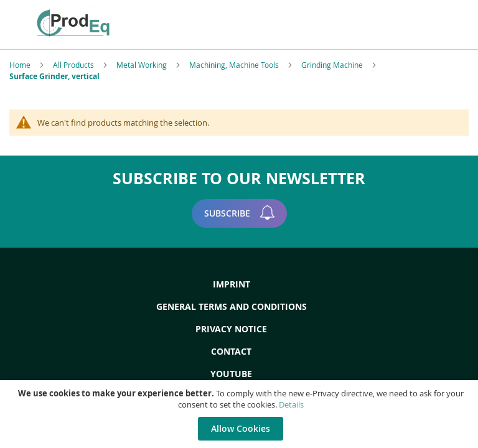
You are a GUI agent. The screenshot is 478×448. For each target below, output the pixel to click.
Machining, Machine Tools (235, 65)
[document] (241, 414)
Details (291, 404)
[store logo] (126, 23)
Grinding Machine (333, 65)
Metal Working (143, 65)
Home (21, 65)
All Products (74, 65)
